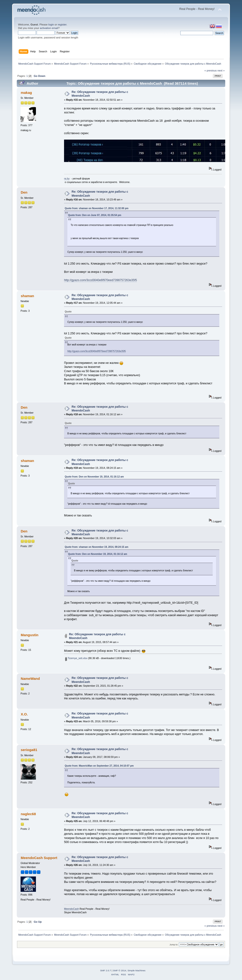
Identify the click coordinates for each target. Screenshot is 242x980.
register (62, 25)
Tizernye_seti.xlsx (76, 658)
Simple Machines (136, 970)
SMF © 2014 (120, 970)
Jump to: (174, 945)
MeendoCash (71, 909)
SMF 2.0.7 (106, 970)
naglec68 (28, 814)
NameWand (30, 679)
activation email (49, 28)
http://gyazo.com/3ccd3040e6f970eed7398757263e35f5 (101, 280)
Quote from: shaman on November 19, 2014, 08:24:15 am (97, 547)
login (51, 25)
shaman (28, 296)
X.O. (24, 714)
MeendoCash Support (39, 858)
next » (221, 71)
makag (26, 93)
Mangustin (30, 635)
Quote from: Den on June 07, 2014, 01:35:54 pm (95, 215)
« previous (211, 71)
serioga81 (29, 750)
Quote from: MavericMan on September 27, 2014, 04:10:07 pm (99, 766)
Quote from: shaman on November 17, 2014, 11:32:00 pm (97, 208)
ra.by (67, 179)
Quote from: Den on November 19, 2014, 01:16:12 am (94, 477)
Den (24, 192)
